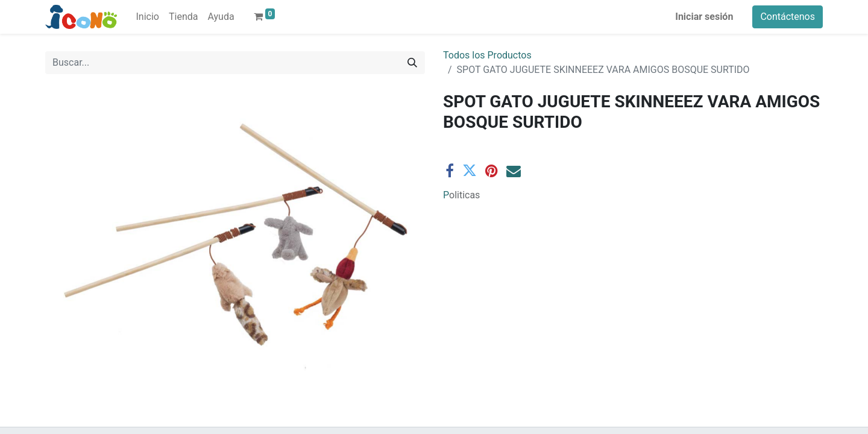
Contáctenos (788, 17)
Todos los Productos (487, 55)
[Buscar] (412, 63)
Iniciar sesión (704, 17)
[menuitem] (148, 17)
